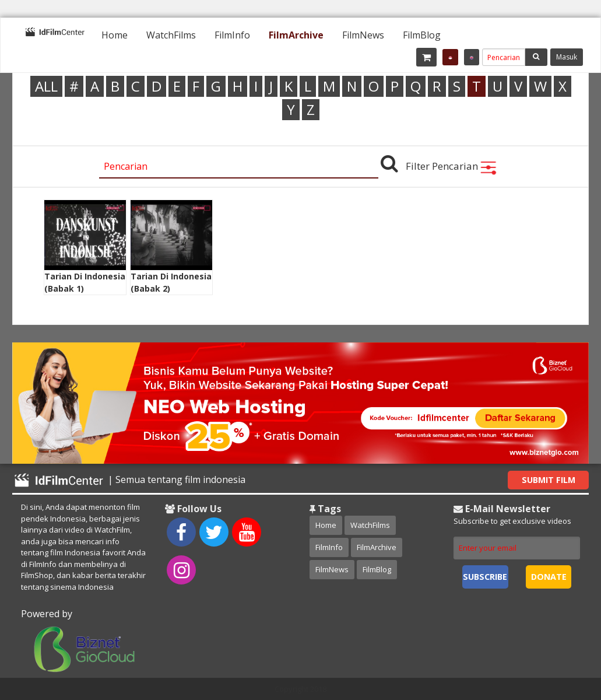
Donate (549, 577)
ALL (46, 86)
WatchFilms (171, 35)
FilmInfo (232, 35)
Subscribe (485, 577)
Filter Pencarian (451, 166)
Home (115, 35)
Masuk (567, 57)
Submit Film (549, 480)
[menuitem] (115, 35)
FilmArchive (296, 35)
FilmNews (363, 35)
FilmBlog (422, 35)
